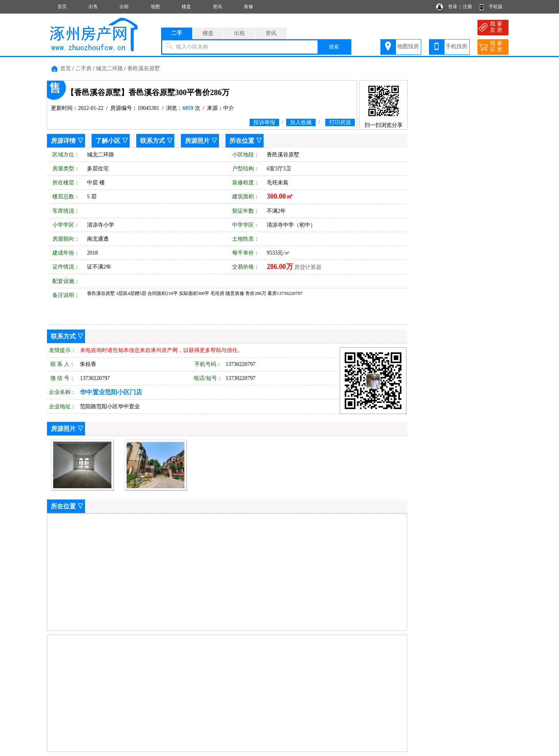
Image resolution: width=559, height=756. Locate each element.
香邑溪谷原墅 (144, 68)
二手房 (83, 68)
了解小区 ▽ (112, 141)
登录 (453, 7)
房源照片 (197, 141)
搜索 (334, 47)
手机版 (496, 7)
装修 (248, 7)
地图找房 (408, 46)
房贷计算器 (308, 267)
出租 (124, 7)
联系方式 (153, 141)
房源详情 (63, 141)
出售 (93, 7)
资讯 (217, 7)
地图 (155, 7)
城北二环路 (109, 68)
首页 (62, 7)
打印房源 (340, 122)
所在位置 (242, 141)
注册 (467, 7)
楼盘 (186, 7)
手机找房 (457, 46)
